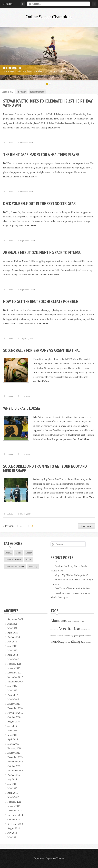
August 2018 (14, 637)
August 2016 (14, 722)
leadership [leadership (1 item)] (54, 630)
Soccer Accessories (13, 560)
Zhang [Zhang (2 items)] (75, 641)
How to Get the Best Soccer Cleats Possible (41, 301)
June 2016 (12, 731)
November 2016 (15, 713)
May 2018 (12, 650)
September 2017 (15, 682)
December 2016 (15, 708)
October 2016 (14, 717)
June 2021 (12, 624)
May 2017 (12, 690)
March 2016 (13, 744)
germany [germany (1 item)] (83, 621)
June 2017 (12, 686)
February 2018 (14, 664)
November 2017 (15, 677)
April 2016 (13, 739)
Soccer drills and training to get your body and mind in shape (45, 468)
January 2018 (14, 668)
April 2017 (13, 695)
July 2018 (12, 642)
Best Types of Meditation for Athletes (72, 588)
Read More (54, 128)
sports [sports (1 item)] (76, 636)
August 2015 (14, 775)
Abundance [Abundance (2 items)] (59, 621)
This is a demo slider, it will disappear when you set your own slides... (34, 71)
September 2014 (15, 824)
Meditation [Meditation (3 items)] (69, 629)
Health (19, 553)
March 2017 (13, 699)
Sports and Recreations (15, 567)
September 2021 (15, 619)
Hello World (11, 68)
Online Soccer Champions (49, 17)
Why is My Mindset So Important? (71, 575)
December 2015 (15, 757)
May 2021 (12, 628)
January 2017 (14, 704)
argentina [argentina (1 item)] (71, 621)
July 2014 (12, 833)
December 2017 (15, 673)
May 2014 (12, 837)
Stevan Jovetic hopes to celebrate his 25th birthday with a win (48, 103)
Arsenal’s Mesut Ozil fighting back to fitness (42, 253)
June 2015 (12, 784)
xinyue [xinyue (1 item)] (68, 642)
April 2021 (13, 633)
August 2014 (14, 828)
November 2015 (15, 762)
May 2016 (12, 735)
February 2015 (14, 802)
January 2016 (14, 753)
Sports (28, 560)
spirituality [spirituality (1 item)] (69, 636)
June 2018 (12, 646)
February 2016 (14, 748)
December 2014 (15, 811)
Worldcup (33, 567)
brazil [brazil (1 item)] (77, 621)
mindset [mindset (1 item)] (53, 636)
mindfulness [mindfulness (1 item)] (85, 630)
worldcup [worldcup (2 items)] (58, 641)
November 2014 (15, 815)
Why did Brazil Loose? (22, 408)
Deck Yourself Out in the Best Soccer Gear (40, 204)
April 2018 (13, 655)
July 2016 (12, 726)
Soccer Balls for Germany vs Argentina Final (42, 350)
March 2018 (13, 659)
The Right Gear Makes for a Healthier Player (41, 155)
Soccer (29, 553)
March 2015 (13, 797)
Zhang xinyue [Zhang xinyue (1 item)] (86, 642)
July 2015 (12, 779)
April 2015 (13, 793)
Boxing (8, 553)
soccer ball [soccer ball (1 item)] (61, 636)
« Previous (9, 526)
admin (10, 143)
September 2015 (15, 771)
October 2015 (14, 766)
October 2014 (14, 820)
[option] (49, 53)
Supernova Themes (55, 858)
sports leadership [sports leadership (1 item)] (85, 636)
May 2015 (12, 788)
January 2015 (14, 806)
